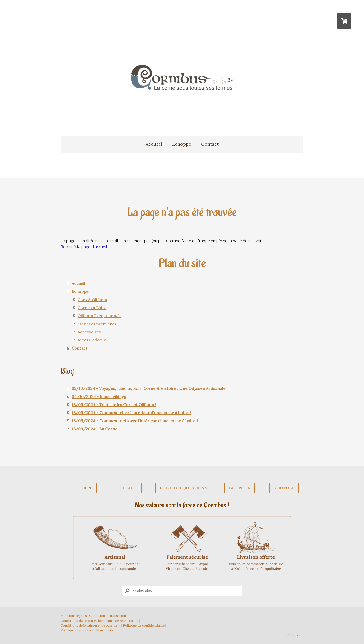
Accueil (154, 144)
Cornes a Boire (92, 308)
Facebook (240, 488)
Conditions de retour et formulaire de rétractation (100, 621)
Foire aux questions (183, 488)
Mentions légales (74, 616)
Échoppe (83, 488)
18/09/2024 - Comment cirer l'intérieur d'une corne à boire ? (131, 413)
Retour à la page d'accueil (84, 247)
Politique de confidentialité (144, 625)
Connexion (295, 635)
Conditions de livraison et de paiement (91, 625)
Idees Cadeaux (92, 340)
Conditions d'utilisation (108, 616)
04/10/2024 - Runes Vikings (99, 397)
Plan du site (105, 630)
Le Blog (129, 488)
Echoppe (182, 144)
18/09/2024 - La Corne (94, 429)
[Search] (182, 591)
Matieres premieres (97, 324)
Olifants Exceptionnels (99, 316)
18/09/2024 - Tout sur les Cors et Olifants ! (114, 405)
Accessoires (89, 332)
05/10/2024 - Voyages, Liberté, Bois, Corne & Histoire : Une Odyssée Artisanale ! (150, 388)
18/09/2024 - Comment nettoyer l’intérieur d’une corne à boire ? (135, 421)
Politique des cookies (77, 630)
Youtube (284, 488)
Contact (210, 144)
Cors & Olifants (92, 300)
